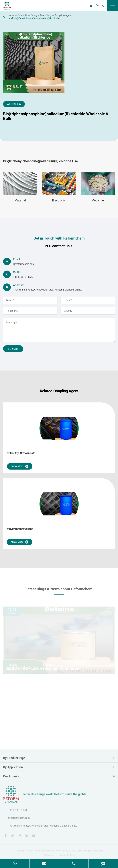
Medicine (98, 200)
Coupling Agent (63, 15)
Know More (20, 466)
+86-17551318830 (23, 277)
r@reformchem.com (24, 264)
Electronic (59, 200)
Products (22, 15)
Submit (13, 349)
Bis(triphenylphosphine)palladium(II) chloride (35, 18)
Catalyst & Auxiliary (41, 15)
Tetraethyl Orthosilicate (21, 453)
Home (11, 15)
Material (20, 200)
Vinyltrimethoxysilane (20, 529)
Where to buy (14, 104)
